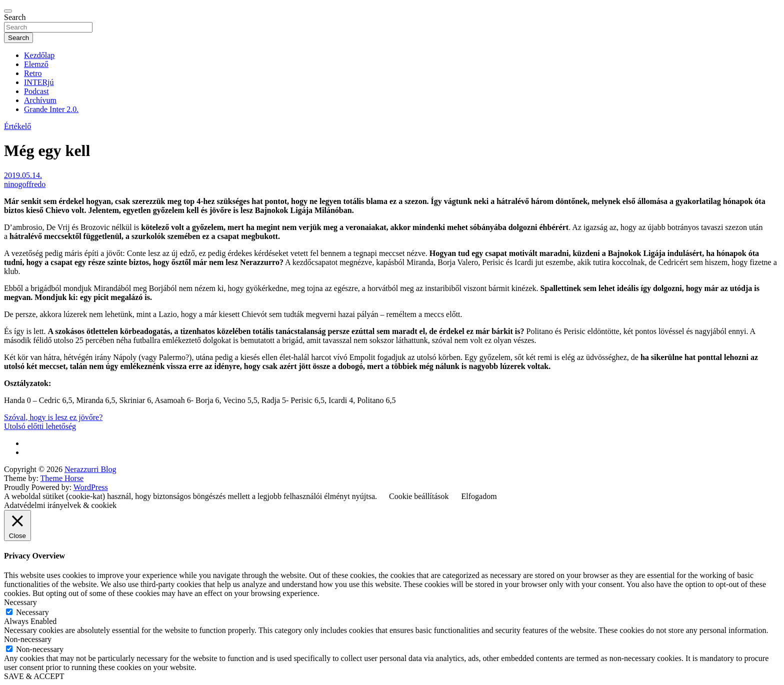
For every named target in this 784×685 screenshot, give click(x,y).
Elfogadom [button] (479, 496)
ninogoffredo (25, 184)
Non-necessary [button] (28, 639)
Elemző (36, 64)
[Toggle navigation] (8, 11)
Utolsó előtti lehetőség (40, 426)
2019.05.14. (23, 175)
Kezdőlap (39, 55)
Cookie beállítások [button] (419, 496)
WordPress (91, 487)
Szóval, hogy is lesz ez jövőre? (53, 417)
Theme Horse (62, 478)
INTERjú (39, 82)
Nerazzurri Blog (90, 469)
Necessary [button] (20, 602)
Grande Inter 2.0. (51, 109)
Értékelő (17, 126)
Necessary (32, 612)
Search (15, 17)
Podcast (36, 91)
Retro (33, 73)
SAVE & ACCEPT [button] (34, 676)
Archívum (40, 100)
